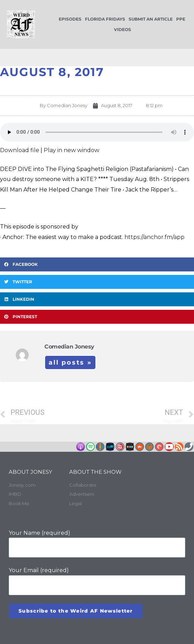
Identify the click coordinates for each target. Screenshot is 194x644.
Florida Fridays (105, 19)
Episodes (70, 19)
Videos (123, 29)
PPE (181, 19)
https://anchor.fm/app (155, 237)
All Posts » (70, 362)
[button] (97, 264)
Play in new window (71, 150)
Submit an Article (151, 19)
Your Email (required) (97, 581)
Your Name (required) (97, 544)
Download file (20, 150)
